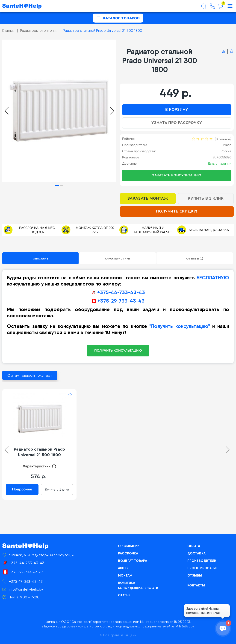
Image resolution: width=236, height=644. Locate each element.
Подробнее (22, 489)
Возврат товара (133, 561)
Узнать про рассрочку (177, 123)
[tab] (57, 186)
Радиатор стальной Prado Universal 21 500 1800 (39, 452)
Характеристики (117, 258)
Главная (8, 31)
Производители (202, 561)
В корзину (177, 110)
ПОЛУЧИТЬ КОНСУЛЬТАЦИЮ (118, 351)
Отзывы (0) (195, 258)
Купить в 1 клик (206, 198)
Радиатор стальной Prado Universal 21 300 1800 (103, 31)
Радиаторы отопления (39, 31)
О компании (129, 546)
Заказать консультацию (177, 175)
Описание (40, 258)
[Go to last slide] (7, 111)
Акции (123, 568)
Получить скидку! (177, 211)
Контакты (196, 585)
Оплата (194, 546)
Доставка (196, 553)
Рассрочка (128, 553)
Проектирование (202, 568)
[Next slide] (112, 111)
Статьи (124, 595)
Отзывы (195, 575)
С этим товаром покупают (30, 375)
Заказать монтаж (148, 198)
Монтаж (125, 575)
